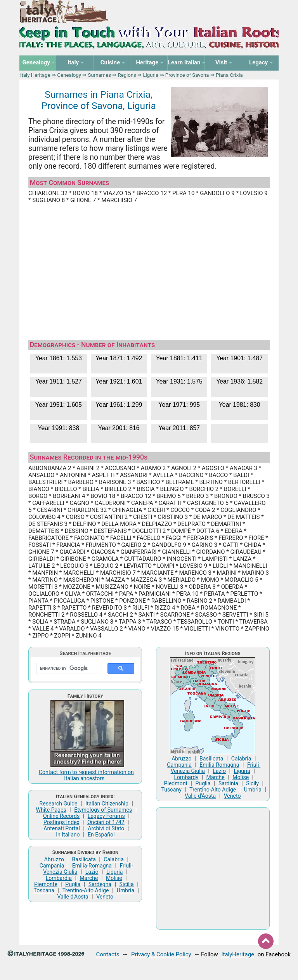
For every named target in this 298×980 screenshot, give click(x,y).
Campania (52, 866)
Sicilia (127, 884)
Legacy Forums (106, 816)
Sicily (252, 783)
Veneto (105, 897)
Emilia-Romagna (92, 866)
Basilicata (84, 859)
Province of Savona (187, 75)
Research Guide (59, 804)
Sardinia (228, 783)
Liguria (151, 75)
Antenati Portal (62, 828)
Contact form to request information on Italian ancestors (86, 775)
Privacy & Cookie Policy (161, 954)
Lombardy (186, 777)
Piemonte (46, 884)
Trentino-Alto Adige (85, 890)
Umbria (126, 890)
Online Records (61, 816)
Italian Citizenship (107, 804)
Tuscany (172, 790)
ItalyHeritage (238, 954)
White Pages (51, 810)
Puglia (73, 884)
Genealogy (69, 75)
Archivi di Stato (106, 828)
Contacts (108, 954)
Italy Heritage (35, 75)
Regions (127, 75)
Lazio (92, 872)
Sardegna (100, 884)
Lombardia (59, 878)
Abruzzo (54, 859)
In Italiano (68, 835)
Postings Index (62, 822)
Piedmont (176, 783)
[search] (68, 669)
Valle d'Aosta (73, 897)
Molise (114, 878)
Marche (89, 878)
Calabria (114, 859)
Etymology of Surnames (103, 810)
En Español (101, 835)
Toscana (44, 890)
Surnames (100, 75)
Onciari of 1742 (106, 822)
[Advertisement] (149, 268)
